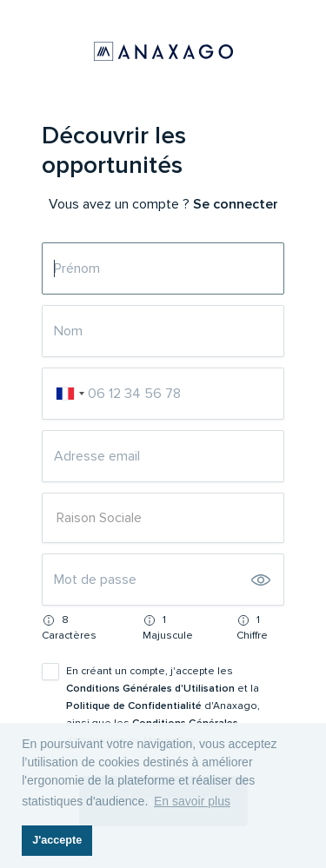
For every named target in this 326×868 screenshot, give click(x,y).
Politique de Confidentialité (135, 706)
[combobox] (70, 394)
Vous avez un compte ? (119, 204)
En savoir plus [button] (192, 801)
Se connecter (236, 204)
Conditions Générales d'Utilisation (152, 689)
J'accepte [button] (57, 840)
